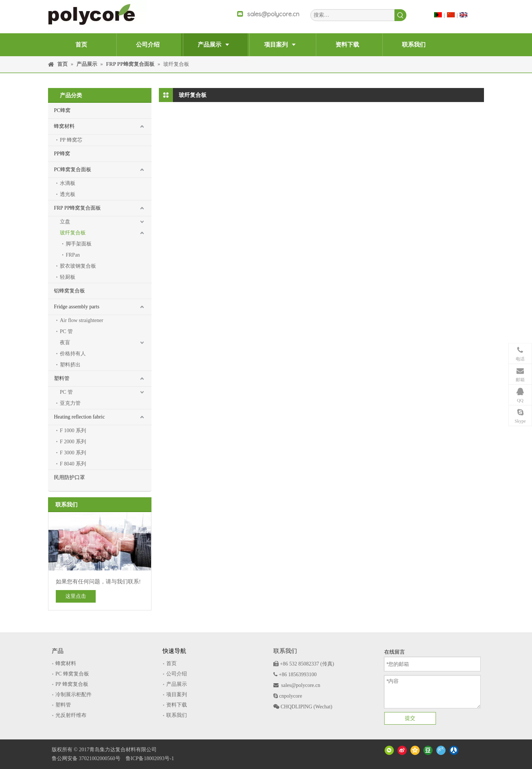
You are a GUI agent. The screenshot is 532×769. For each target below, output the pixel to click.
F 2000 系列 (73, 442)
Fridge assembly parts (77, 307)
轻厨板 (68, 277)
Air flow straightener (81, 320)
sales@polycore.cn (273, 14)
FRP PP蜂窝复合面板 (77, 208)
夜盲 (65, 343)
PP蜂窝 (62, 154)
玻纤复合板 (73, 233)
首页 (171, 663)
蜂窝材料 (64, 126)
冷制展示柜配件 (74, 695)
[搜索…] (352, 15)
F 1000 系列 (73, 431)
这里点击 (76, 596)
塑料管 (62, 378)
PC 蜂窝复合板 (72, 674)
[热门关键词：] (400, 15)
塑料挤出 (70, 365)
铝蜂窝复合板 (69, 291)
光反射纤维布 (71, 715)
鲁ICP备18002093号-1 (150, 758)
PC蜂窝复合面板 (73, 170)
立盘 (65, 222)
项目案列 (177, 695)
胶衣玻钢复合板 (78, 266)
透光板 (68, 194)
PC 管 (66, 331)
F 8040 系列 (73, 464)
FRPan (73, 255)
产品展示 (177, 684)
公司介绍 (177, 674)
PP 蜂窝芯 (71, 140)
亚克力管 (70, 403)
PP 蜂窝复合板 (72, 684)
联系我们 (177, 715)
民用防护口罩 (69, 477)
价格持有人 (73, 354)
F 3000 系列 (73, 453)
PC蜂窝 (62, 110)
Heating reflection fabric (79, 417)
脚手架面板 (79, 244)
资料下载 (177, 705)
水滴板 (68, 183)
